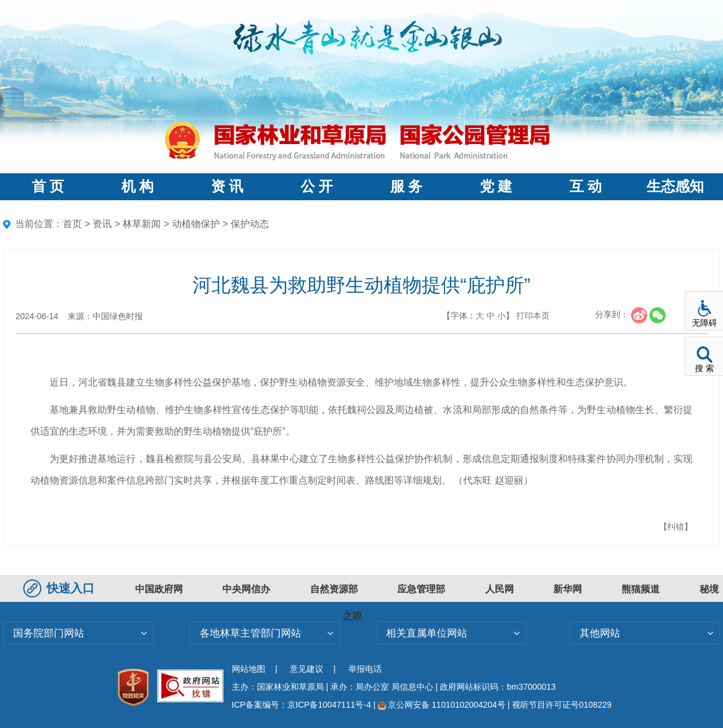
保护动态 (250, 224)
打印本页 (533, 316)
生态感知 (675, 186)
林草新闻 (142, 224)
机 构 (137, 186)
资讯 (102, 224)
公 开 (317, 186)
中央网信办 (246, 589)
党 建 (496, 186)
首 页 (48, 186)
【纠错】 (676, 527)
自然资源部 (334, 589)
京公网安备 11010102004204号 (441, 705)
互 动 (586, 186)
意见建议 (307, 669)
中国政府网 (159, 589)
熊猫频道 (641, 589)
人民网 (500, 589)
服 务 (406, 186)
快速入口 (60, 588)
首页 (72, 224)
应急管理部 (421, 589)
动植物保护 (196, 224)
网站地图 (249, 669)
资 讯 (227, 186)
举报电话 (365, 669)
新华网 (568, 589)
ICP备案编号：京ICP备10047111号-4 (303, 705)
